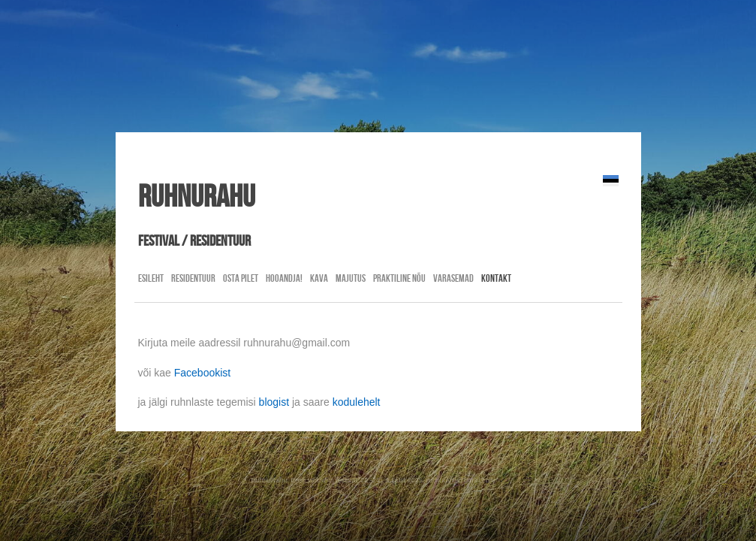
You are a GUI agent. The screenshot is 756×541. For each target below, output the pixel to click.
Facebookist (202, 373)
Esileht (151, 278)
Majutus (351, 278)
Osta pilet (241, 278)
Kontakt (496, 278)
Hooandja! (284, 278)
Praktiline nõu (399, 278)
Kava (319, 278)
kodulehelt (357, 402)
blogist (274, 402)
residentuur (193, 278)
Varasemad (453, 278)
